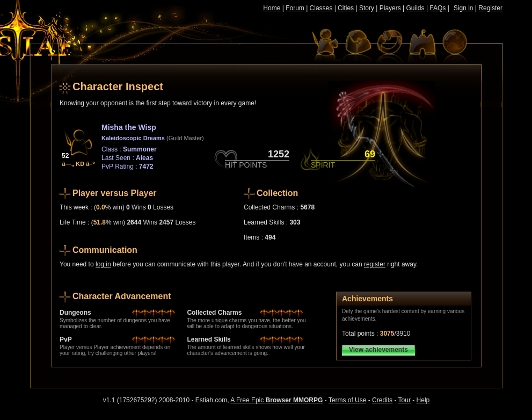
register (375, 264)
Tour (405, 400)
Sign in (464, 8)
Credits (382, 400)
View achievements (378, 350)
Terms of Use (348, 400)
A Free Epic (276, 400)
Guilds (416, 8)
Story (367, 8)
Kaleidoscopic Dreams (133, 138)
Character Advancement (122, 296)
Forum (295, 8)
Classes (321, 8)
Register (490, 8)
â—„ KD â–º (79, 164)
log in (103, 264)
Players (390, 8)
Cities (346, 8)
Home (272, 8)
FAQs (438, 8)
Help (423, 400)
